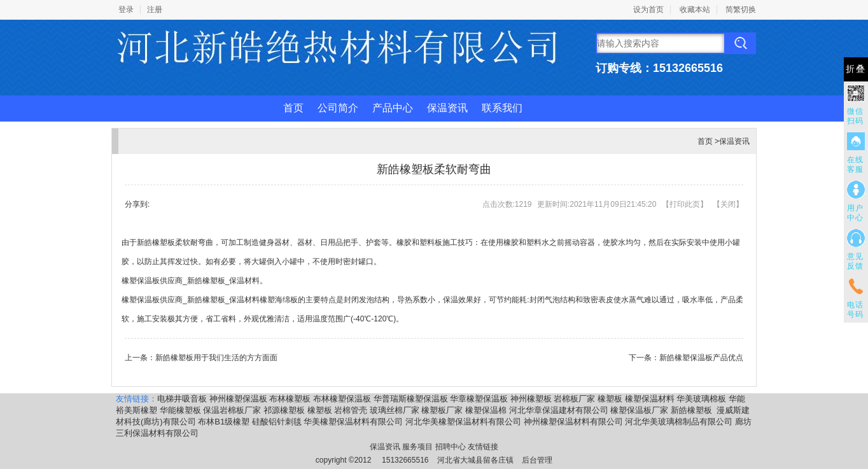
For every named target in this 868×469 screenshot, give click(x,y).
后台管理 (537, 460)
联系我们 (502, 108)
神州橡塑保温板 (238, 399)
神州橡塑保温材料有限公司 (573, 422)
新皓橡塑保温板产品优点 (701, 358)
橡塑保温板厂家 (639, 410)
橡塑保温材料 (650, 399)
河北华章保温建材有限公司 (559, 410)
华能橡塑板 (180, 410)
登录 (126, 10)
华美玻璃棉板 (701, 399)
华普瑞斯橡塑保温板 (411, 399)
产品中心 (393, 108)
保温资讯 (447, 108)
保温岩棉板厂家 (232, 410)
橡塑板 (610, 399)
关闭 (728, 204)
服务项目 (417, 447)
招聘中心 (451, 447)
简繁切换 (741, 10)
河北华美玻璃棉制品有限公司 (679, 422)
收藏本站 (695, 10)
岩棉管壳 (351, 410)
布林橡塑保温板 (342, 399)
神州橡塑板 (531, 399)
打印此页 (685, 204)
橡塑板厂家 (442, 410)
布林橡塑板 (290, 399)
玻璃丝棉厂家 (395, 410)
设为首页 (648, 10)
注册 (155, 10)
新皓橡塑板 (693, 410)
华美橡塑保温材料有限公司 (353, 422)
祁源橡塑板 (284, 410)
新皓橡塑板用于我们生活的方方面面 (216, 358)
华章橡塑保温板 (479, 399)
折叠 (856, 69)
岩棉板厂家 (574, 399)
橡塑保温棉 (486, 410)
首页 (293, 108)
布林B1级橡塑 (224, 422)
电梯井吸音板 (182, 399)
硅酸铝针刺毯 (277, 422)
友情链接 (483, 447)
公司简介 (338, 108)
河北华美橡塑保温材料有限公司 (463, 422)
